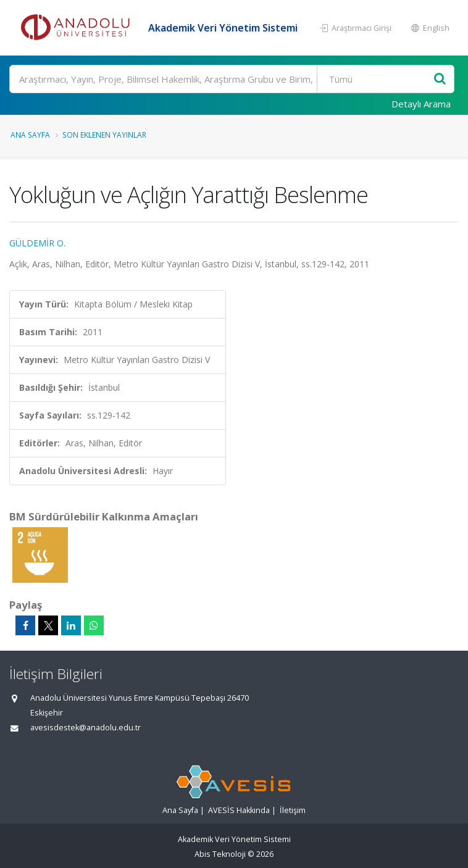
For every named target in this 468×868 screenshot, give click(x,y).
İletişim (293, 810)
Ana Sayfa (30, 135)
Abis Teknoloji (220, 854)
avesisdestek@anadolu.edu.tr (86, 728)
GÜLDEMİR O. (37, 243)
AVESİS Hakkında (239, 810)
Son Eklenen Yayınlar (104, 135)
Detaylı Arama (421, 104)
